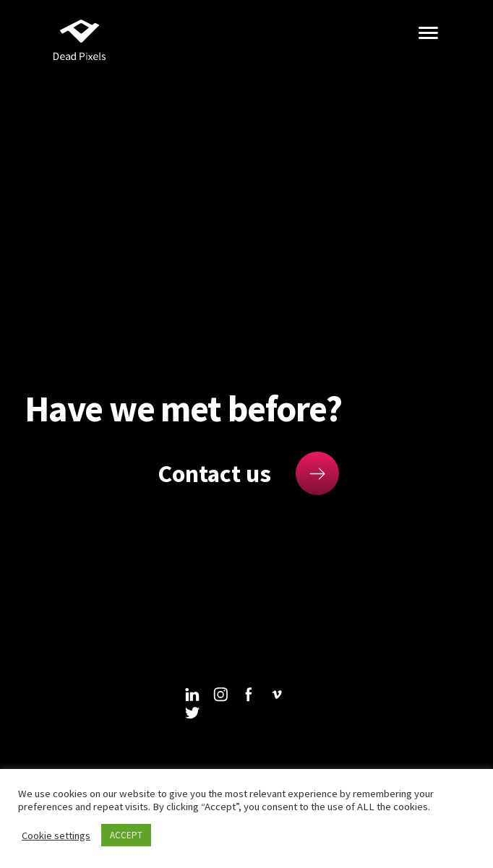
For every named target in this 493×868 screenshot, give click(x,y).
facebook (249, 695)
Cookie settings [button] (56, 835)
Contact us (214, 473)
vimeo (277, 695)
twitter (192, 713)
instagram (220, 695)
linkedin (192, 695)
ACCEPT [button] (126, 835)
